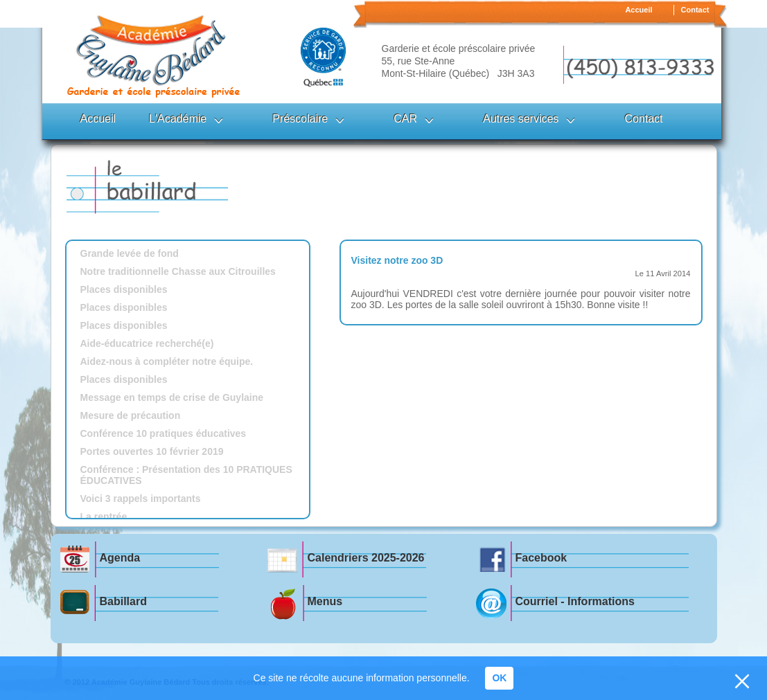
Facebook (541, 558)
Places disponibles (124, 289)
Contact (695, 10)
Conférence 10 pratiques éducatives (164, 433)
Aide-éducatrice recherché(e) (147, 343)
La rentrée (104, 517)
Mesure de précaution (131, 415)
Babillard (123, 601)
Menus (325, 601)
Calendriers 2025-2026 (366, 558)
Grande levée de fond (130, 253)
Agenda (120, 558)
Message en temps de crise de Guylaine (172, 397)
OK (499, 678)
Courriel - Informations (575, 601)
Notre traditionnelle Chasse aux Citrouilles (178, 271)
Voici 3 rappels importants (141, 499)
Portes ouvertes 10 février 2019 (152, 451)
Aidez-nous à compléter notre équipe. (167, 361)
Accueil (638, 10)
